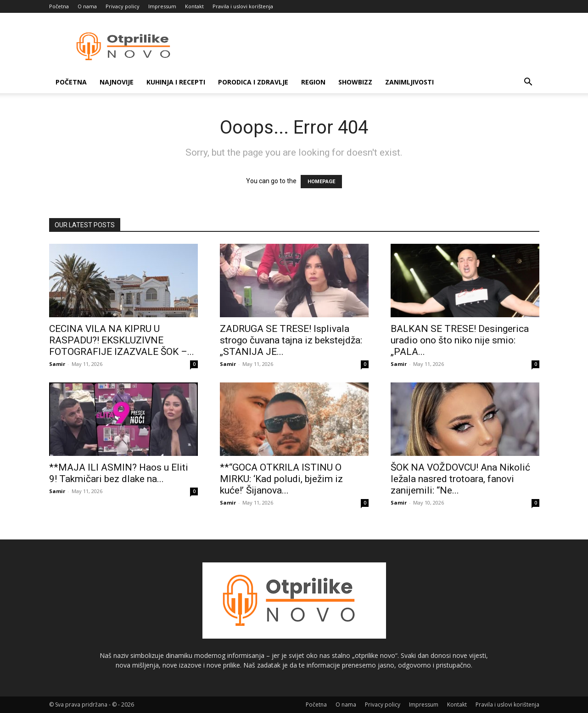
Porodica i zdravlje (253, 82)
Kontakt (194, 6)
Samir (57, 364)
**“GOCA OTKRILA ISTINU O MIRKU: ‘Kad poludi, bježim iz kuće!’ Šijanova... (281, 479)
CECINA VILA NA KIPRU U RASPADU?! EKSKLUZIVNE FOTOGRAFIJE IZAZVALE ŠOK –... (122, 340)
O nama (87, 6)
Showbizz (355, 82)
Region (313, 82)
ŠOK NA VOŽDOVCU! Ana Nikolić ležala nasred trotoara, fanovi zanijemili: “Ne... (460, 479)
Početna (59, 6)
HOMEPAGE (321, 182)
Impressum (162, 6)
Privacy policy (123, 6)
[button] (528, 83)
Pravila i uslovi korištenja (243, 6)
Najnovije (117, 82)
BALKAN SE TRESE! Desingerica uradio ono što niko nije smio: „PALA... (460, 340)
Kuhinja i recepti (176, 82)
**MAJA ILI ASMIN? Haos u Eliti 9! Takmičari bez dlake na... (119, 473)
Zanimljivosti (409, 82)
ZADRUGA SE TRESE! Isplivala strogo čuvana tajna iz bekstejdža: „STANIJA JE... (291, 340)
